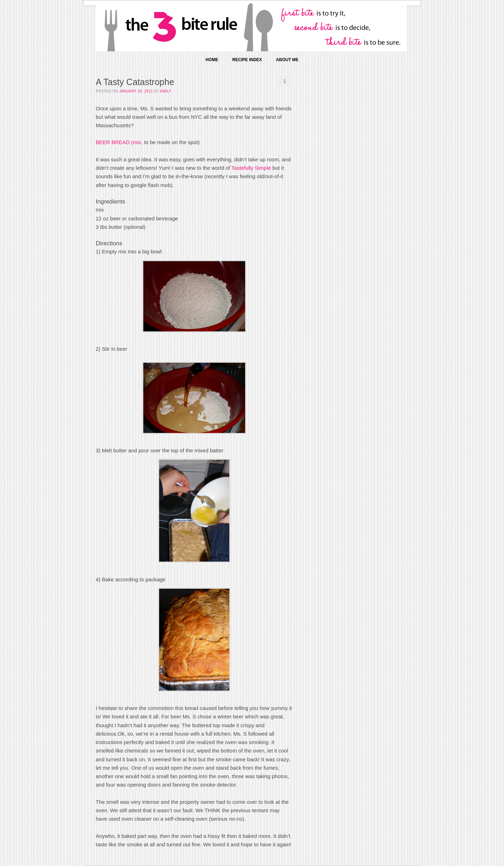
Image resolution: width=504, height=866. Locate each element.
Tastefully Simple (251, 168)
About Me (287, 60)
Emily (166, 91)
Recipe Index (247, 60)
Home (212, 60)
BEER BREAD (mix (119, 142)
